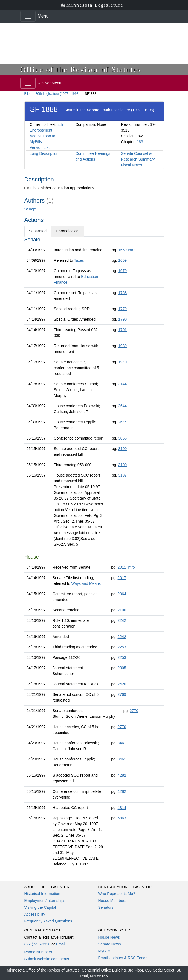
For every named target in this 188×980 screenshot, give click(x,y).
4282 (122, 775)
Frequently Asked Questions (48, 921)
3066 (122, 438)
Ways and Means (86, 583)
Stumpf (30, 209)
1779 (122, 309)
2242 (122, 620)
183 (140, 142)
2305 (122, 668)
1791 (122, 330)
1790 (122, 319)
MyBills (104, 951)
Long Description (44, 153)
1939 (122, 346)
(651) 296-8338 (37, 944)
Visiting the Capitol (40, 907)
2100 (122, 610)
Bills (27, 94)
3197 (122, 475)
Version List (40, 147)
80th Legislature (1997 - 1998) (58, 94)
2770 (134, 711)
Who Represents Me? (117, 894)
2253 (122, 647)
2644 (122, 406)
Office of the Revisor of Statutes (81, 69)
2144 (122, 384)
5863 (122, 818)
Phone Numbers (38, 952)
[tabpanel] (94, 553)
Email (61, 944)
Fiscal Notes (131, 165)
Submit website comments (47, 959)
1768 (122, 293)
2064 (122, 594)
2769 (122, 694)
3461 (122, 743)
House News (109, 937)
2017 (122, 578)
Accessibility (35, 914)
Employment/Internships (45, 901)
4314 (122, 808)
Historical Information (42, 894)
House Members (112, 901)
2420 (122, 684)
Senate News (110, 944)
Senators (106, 907)
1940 (122, 362)
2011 (122, 567)
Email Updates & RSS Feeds (123, 958)
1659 (122, 250)
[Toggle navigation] (28, 16)
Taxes (79, 260)
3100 (122, 449)
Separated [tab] (38, 231)
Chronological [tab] (68, 231)
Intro (132, 250)
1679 (122, 271)
